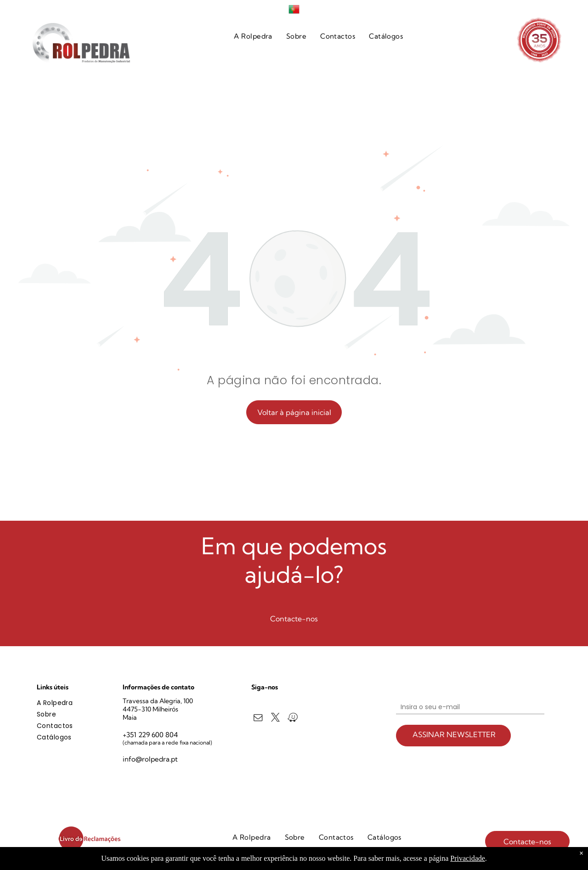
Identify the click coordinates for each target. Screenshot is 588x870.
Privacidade (468, 858)
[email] (258, 719)
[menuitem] (253, 37)
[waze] (293, 719)
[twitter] (275, 719)
